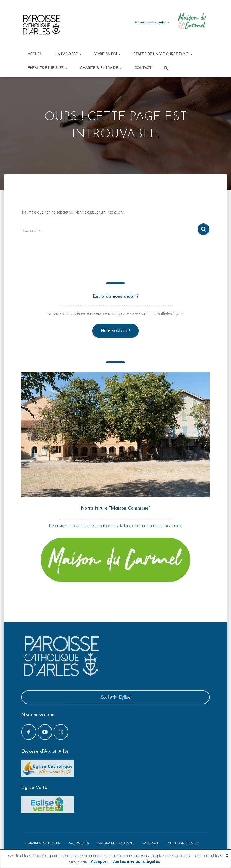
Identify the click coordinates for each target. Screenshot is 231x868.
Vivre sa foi (108, 54)
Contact (143, 68)
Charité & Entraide (101, 68)
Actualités (79, 843)
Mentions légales (183, 843)
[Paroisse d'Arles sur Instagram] (61, 732)
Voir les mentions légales (136, 861)
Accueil (35, 54)
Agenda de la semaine (116, 843)
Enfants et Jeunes (48, 68)
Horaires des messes (43, 843)
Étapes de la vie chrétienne (163, 54)
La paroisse (68, 54)
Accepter (100, 861)
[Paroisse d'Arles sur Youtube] (45, 732)
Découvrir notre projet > (151, 22)
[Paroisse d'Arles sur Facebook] (29, 732)
